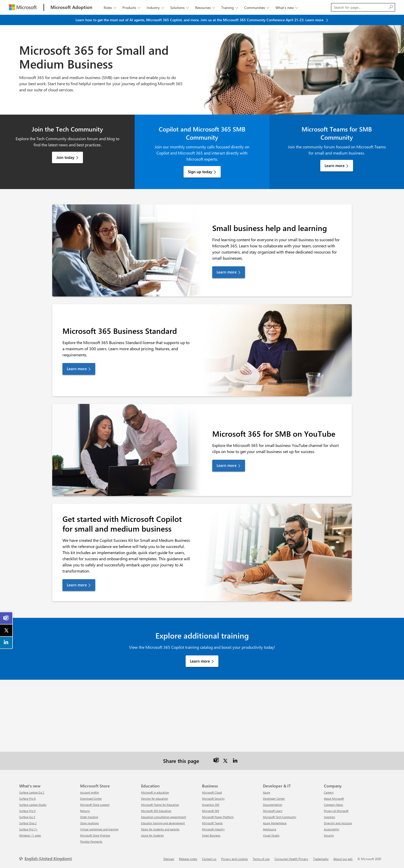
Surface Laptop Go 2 (32, 792)
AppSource (270, 829)
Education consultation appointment (164, 817)
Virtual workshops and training (99, 829)
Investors (329, 817)
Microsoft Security (213, 799)
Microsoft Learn (273, 811)
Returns (85, 811)
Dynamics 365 (211, 805)
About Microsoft (334, 799)
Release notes (188, 859)
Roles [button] (110, 8)
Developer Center (274, 799)
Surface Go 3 (27, 817)
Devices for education (155, 799)
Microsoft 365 (211, 811)
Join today (65, 157)
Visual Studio (271, 835)
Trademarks (321, 859)
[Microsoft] (23, 7)
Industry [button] (156, 8)
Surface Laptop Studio (33, 805)
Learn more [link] (227, 272)
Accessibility (332, 829)
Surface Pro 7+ (28, 829)
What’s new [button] (287, 8)
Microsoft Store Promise (95, 835)
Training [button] (230, 8)
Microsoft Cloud (212, 792)
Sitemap (169, 859)
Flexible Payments (91, 842)
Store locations (89, 823)
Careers (329, 792)
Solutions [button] (180, 8)
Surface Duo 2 (28, 823)
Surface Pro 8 (27, 799)
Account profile (89, 792)
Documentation (273, 805)
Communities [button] (257, 8)
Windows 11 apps (30, 835)
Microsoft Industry (213, 829)
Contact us (209, 859)
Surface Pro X (27, 811)
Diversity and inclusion (338, 823)
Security (329, 835)
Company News (333, 805)
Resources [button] (206, 8)
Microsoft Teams (212, 823)
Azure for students (152, 835)
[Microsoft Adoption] (71, 7)
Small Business (211, 835)
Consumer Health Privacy (291, 859)
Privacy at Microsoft (336, 811)
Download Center (91, 799)
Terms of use (261, 859)
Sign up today (200, 172)
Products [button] (132, 8)
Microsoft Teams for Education (160, 805)
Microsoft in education (155, 792)
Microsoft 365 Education (156, 811)
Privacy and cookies (235, 859)
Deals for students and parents (160, 829)
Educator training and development (163, 823)
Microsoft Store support (95, 805)
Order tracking (89, 817)
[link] (6, 618)
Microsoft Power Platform (218, 817)
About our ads (343, 859)
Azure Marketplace (275, 823)
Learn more (335, 166)
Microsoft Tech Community (280, 817)
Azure (267, 792)
